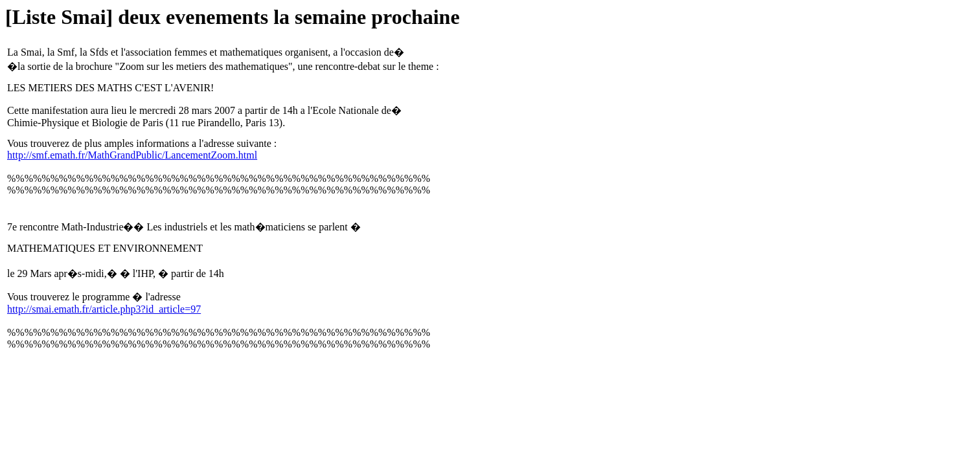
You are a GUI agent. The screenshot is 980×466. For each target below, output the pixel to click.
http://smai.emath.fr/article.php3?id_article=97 (104, 309)
